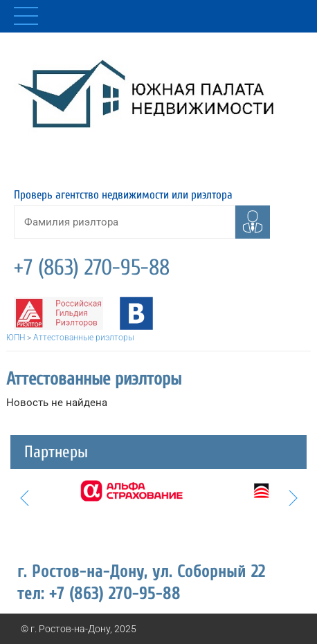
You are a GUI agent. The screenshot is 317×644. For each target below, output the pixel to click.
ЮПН (16, 338)
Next (293, 498)
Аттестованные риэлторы (84, 338)
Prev (24, 498)
